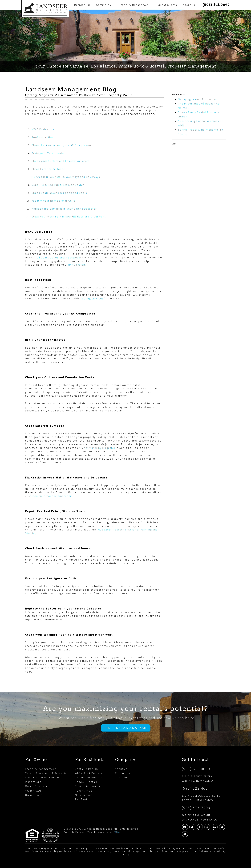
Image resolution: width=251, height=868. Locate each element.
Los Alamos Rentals (89, 777)
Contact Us (123, 773)
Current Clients (166, 5)
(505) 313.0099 (216, 5)
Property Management (134, 5)
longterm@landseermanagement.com (174, 851)
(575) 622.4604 (196, 788)
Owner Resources (37, 786)
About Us (189, 5)
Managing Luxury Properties (197, 99)
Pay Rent (81, 799)
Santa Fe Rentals (87, 769)
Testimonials (124, 777)
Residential (82, 5)
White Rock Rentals (89, 773)
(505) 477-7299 (196, 808)
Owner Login (34, 795)
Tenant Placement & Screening (47, 773)
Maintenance (84, 795)
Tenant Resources (88, 786)
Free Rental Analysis (125, 728)
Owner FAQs (33, 791)
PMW (116, 832)
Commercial (105, 5)
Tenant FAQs (84, 791)
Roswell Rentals (86, 782)
